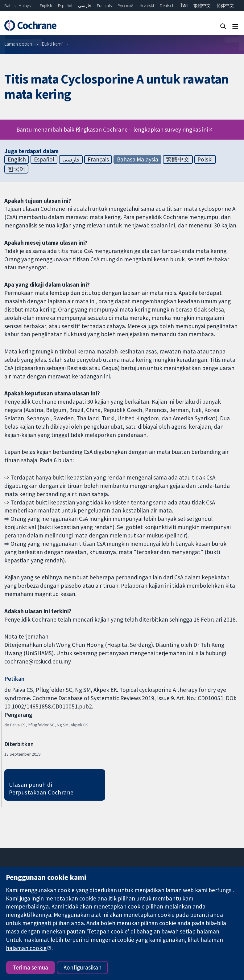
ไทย (184, 6)
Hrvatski (147, 6)
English (46, 6)
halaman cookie (26, 948)
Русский (125, 6)
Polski (205, 159)
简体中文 (225, 6)
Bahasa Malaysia (19, 6)
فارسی (85, 6)
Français (104, 6)
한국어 (17, 169)
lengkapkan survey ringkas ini (171, 129)
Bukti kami (52, 44)
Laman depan (18, 44)
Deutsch (167, 6)
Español (65, 6)
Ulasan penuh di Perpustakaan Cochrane (41, 788)
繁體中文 (202, 6)
